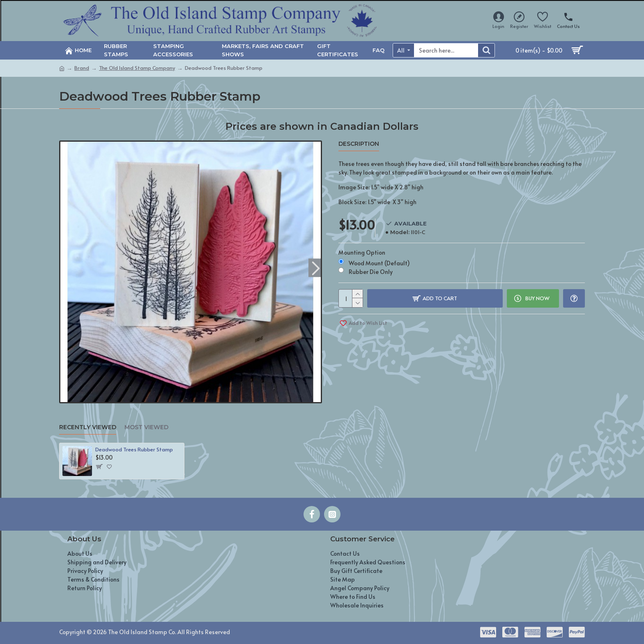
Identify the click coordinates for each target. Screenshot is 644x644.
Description (359, 144)
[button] (316, 268)
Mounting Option (362, 252)
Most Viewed (146, 427)
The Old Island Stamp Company (137, 68)
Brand (82, 68)
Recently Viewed (88, 427)
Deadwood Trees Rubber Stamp (134, 450)
